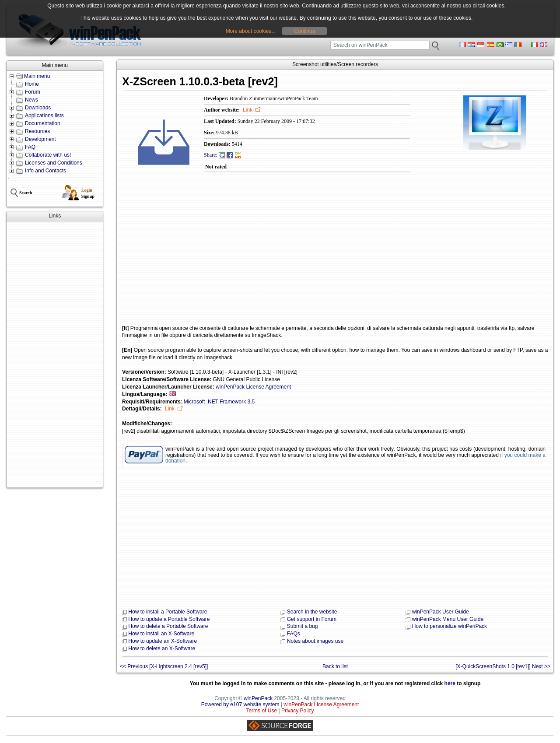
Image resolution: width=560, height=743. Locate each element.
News (31, 100)
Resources (37, 131)
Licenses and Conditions (54, 163)
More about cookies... (251, 31)
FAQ (30, 147)
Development (40, 139)
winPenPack (258, 698)
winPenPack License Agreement (253, 387)
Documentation (43, 123)
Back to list (335, 666)
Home (32, 84)
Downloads (38, 108)
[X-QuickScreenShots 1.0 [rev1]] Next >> (503, 666)
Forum (33, 92)
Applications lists (44, 116)
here (450, 683)
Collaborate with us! (48, 155)
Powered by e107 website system (240, 704)
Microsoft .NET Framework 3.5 (219, 402)
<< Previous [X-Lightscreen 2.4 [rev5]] (164, 666)
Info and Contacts (45, 171)
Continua (304, 31)
